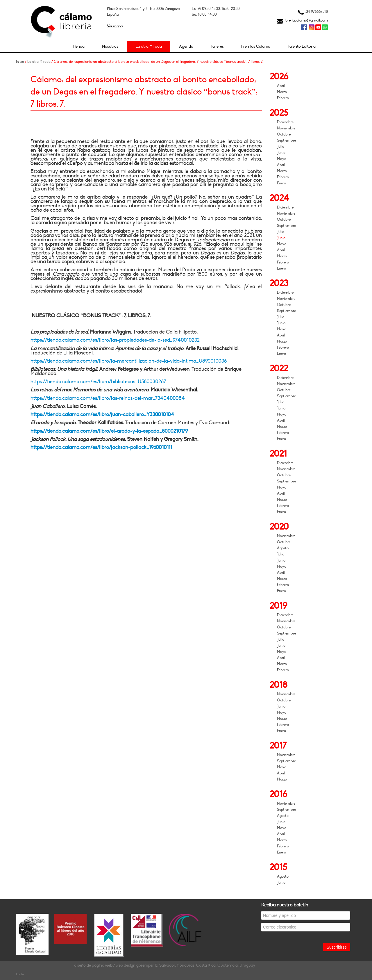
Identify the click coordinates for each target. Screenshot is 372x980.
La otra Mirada (149, 46)
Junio (281, 153)
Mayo (282, 159)
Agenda (186, 46)
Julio (281, 147)
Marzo (282, 92)
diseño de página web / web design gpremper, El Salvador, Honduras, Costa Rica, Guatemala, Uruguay (165, 965)
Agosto (283, 548)
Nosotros (110, 46)
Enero (281, 183)
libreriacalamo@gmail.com (306, 20)
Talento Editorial (302, 46)
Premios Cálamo (256, 46)
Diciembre (285, 122)
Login (20, 974)
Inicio (20, 62)
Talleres (217, 46)
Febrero (283, 98)
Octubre (284, 134)
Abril (281, 86)
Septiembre (286, 140)
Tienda (79, 46)
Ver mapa (115, 26)
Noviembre (286, 128)
